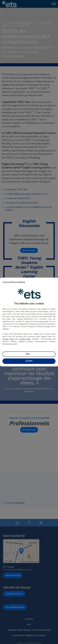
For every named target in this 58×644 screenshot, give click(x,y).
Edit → (29, 354)
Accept (29, 361)
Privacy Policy (8, 339)
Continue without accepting (14, 282)
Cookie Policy (25, 339)
